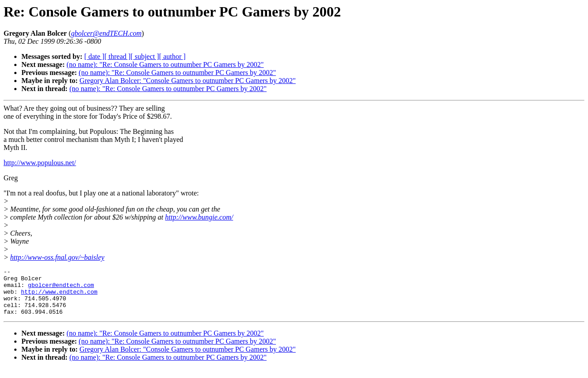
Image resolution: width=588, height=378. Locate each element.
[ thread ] (117, 56)
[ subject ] (145, 56)
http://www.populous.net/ (40, 163)
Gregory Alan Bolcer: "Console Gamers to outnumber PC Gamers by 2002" (187, 81)
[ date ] (94, 56)
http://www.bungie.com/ (199, 217)
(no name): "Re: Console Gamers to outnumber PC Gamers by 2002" (165, 64)
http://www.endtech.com (59, 297)
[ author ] (173, 56)
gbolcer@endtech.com (61, 289)
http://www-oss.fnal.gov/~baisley (57, 257)
